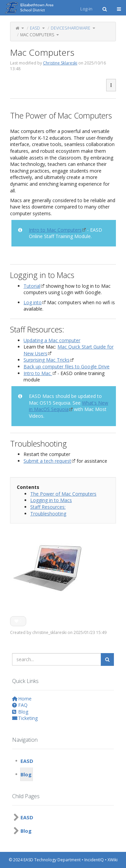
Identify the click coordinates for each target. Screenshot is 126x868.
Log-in (86, 9)
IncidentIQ (94, 860)
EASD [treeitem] (27, 761)
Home (22, 699)
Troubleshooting (48, 514)
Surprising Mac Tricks (47, 360)
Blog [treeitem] (26, 774)
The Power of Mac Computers (63, 494)
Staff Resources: (48, 507)
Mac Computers (37, 35)
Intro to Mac (38, 373)
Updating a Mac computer (52, 340)
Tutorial (32, 286)
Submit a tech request (47, 461)
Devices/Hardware (71, 28)
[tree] (63, 768)
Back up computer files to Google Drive (67, 367)
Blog (20, 712)
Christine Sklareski (60, 63)
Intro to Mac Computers (55, 230)
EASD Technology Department (52, 860)
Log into (33, 302)
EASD (35, 28)
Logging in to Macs (51, 500)
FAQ (20, 705)
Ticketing (25, 718)
